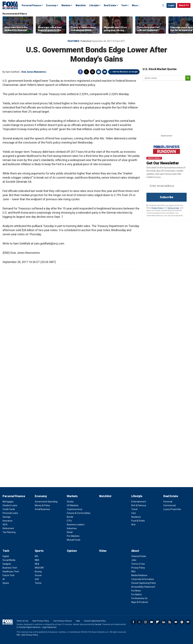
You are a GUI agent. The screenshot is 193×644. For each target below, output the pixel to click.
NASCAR (39, 568)
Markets (66, 5)
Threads (93, 72)
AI (4, 579)
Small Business (42, 509)
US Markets (73, 505)
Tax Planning (9, 532)
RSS (170, 622)
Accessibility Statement (143, 587)
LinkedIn (164, 622)
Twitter (86, 72)
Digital (6, 556)
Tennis (38, 583)
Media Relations (139, 575)
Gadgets (7, 564)
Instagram (145, 622)
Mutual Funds (74, 540)
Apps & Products (140, 602)
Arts (133, 525)
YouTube (152, 622)
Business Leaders (76, 525)
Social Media (9, 560)
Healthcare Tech (11, 572)
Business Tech (10, 568)
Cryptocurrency (75, 509)
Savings (7, 517)
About (135, 551)
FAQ (133, 572)
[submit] (188, 78)
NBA (37, 560)
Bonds (70, 517)
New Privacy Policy (41, 621)
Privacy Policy (157, 208)
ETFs (69, 521)
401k (5, 525)
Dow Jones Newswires (34, 72)
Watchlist (81, 5)
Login (171, 5)
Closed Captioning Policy (144, 583)
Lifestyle (94, 5)
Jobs (134, 560)
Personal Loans (10, 513)
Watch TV (184, 5)
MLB (37, 564)
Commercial (169, 505)
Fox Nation (137, 594)
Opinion (72, 551)
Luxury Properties (172, 509)
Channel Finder (139, 556)
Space (6, 583)
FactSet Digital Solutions (30, 627)
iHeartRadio (188, 622)
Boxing (38, 572)
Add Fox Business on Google (125, 72)
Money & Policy (42, 505)
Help (78, 621)
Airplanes (136, 517)
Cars (134, 513)
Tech (124, 5)
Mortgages (8, 502)
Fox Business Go (139, 598)
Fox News (136, 591)
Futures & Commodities (79, 513)
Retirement (8, 528)
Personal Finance (31, 5)
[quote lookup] (164, 78)
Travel (134, 509)
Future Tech (9, 575)
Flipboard (158, 622)
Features (74, 41)
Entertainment (139, 502)
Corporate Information (143, 579)
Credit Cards (9, 509)
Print (99, 72)
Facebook (80, 72)
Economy (51, 5)
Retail (70, 532)
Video (103, 551)
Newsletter (176, 622)
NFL (37, 556)
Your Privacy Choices (62, 621)
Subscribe (167, 197)
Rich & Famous (139, 505)
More (135, 5)
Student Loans (10, 505)
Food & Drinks (138, 521)
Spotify (182, 622)
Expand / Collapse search (163, 6)
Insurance (7, 521)
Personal (168, 502)
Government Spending (46, 502)
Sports (39, 551)
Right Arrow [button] (187, 25)
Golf (37, 579)
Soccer (38, 575)
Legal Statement (49, 627)
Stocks (70, 502)
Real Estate (110, 5)
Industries (72, 528)
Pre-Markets (73, 536)
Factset (98, 624)
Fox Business (10, 5)
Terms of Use (173, 208)
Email (105, 72)
